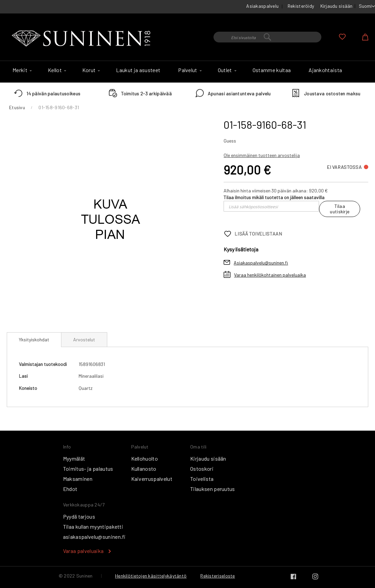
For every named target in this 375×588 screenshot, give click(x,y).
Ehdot (70, 489)
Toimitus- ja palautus (88, 469)
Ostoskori (202, 469)
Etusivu (17, 107)
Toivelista (202, 479)
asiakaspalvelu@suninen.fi (94, 537)
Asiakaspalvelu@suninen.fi (261, 263)
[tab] (34, 340)
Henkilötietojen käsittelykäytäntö (151, 576)
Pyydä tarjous (79, 516)
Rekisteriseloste (218, 576)
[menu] (187, 72)
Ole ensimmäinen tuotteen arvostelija (262, 155)
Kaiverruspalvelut (152, 479)
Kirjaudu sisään (337, 6)
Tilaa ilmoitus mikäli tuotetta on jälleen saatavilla (274, 197)
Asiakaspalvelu (262, 6)
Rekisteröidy (301, 6)
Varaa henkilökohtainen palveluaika (270, 275)
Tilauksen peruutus (213, 489)
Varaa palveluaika (83, 551)
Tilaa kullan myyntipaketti (93, 527)
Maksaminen (78, 479)
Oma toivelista (342, 37)
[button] (367, 6)
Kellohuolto (145, 458)
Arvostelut (84, 339)
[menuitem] (21, 70)
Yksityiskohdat (34, 339)
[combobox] (267, 37)
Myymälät (74, 458)
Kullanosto (144, 469)
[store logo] (83, 39)
